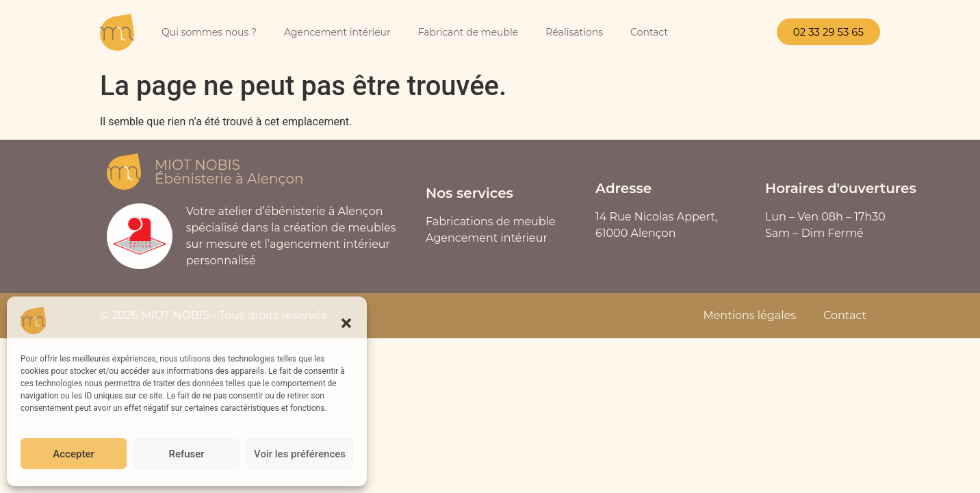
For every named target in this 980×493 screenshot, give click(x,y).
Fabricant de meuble (468, 32)
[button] (346, 323)
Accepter (73, 454)
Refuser (186, 454)
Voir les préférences (300, 454)
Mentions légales (749, 315)
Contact (649, 32)
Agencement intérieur (337, 32)
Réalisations (574, 32)
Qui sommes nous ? (209, 32)
